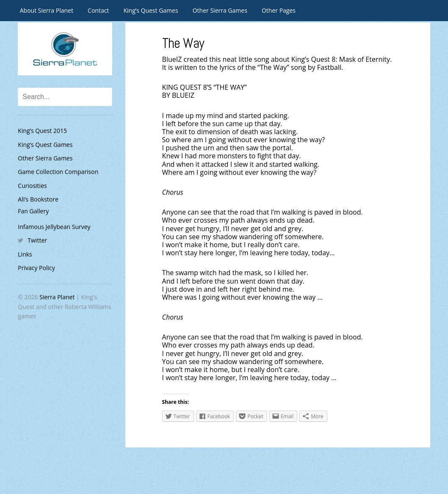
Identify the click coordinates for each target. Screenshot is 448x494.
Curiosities (32, 186)
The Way (185, 43)
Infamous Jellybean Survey (54, 227)
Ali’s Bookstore (38, 199)
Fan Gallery (33, 211)
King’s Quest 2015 (42, 131)
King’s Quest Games (151, 10)
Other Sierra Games (220, 10)
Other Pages (279, 10)
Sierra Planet (57, 297)
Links (25, 254)
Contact (98, 10)
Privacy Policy (36, 268)
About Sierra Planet (47, 10)
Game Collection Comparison (58, 172)
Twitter (37, 240)
